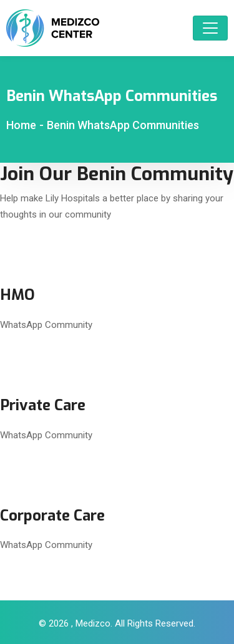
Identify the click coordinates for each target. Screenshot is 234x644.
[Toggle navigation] (210, 28)
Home (21, 125)
